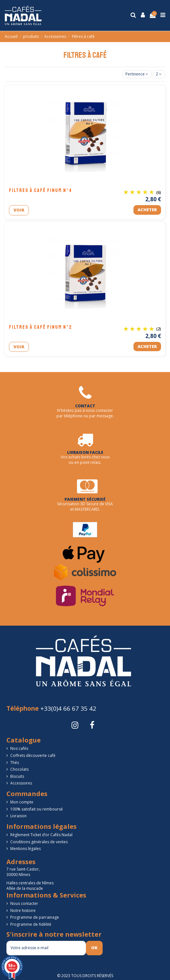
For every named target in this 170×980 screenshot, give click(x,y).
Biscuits (17, 776)
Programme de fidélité (31, 924)
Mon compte (22, 802)
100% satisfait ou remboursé (37, 809)
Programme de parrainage (35, 917)
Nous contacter (24, 904)
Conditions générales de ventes (39, 842)
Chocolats (19, 769)
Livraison (18, 816)
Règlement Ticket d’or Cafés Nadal (41, 835)
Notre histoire (23, 911)
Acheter (147, 210)
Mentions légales (25, 849)
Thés (15, 763)
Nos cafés (19, 749)
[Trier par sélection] (137, 74)
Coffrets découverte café (33, 756)
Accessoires (21, 783)
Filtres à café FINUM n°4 (41, 190)
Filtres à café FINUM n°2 (41, 327)
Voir (19, 210)
